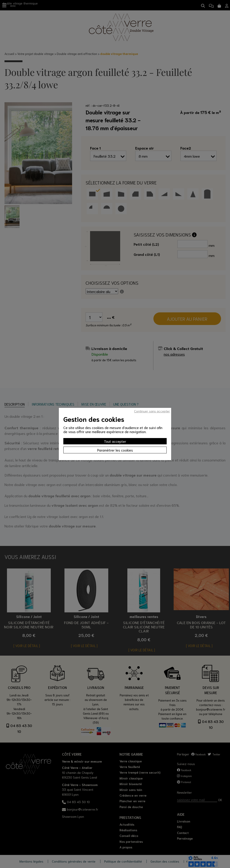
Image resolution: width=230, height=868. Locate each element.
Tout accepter (115, 441)
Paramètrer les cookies (115, 450)
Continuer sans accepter (152, 411)
